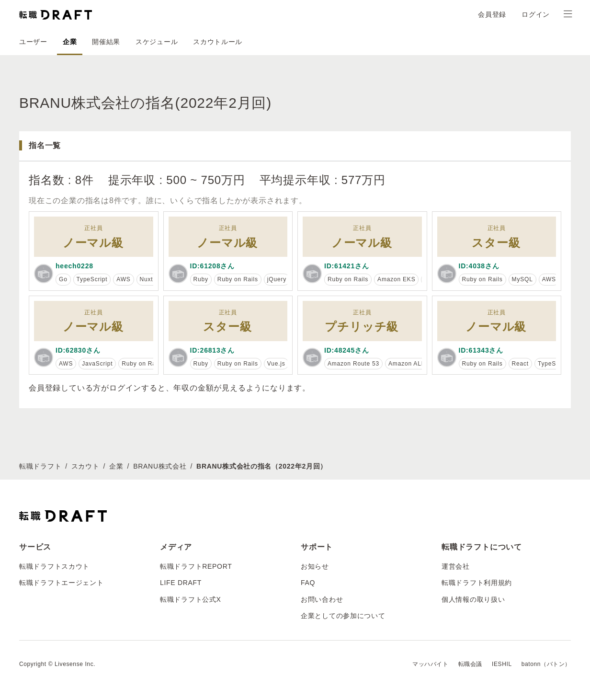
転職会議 (470, 664)
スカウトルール (218, 42)
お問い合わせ (322, 599)
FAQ (308, 583)
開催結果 (106, 42)
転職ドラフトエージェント (61, 583)
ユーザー (33, 42)
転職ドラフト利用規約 (477, 583)
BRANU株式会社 (160, 466)
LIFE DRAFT (181, 583)
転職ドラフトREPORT (196, 566)
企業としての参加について (343, 616)
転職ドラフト (40, 466)
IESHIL (502, 664)
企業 (70, 42)
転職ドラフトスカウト (54, 566)
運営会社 (456, 566)
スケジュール (157, 42)
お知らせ (315, 566)
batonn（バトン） (546, 664)
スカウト (85, 466)
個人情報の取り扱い (473, 599)
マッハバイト (431, 664)
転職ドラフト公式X (191, 599)
